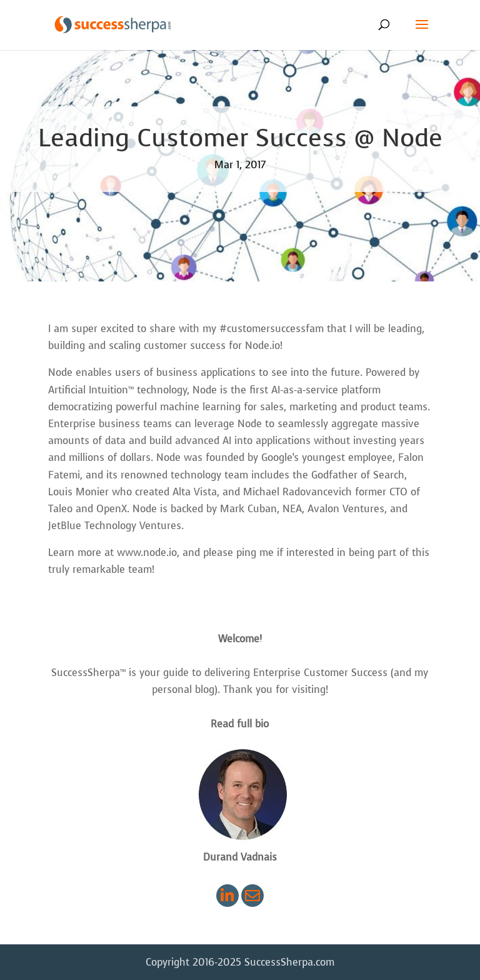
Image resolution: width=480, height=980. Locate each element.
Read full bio (240, 724)
